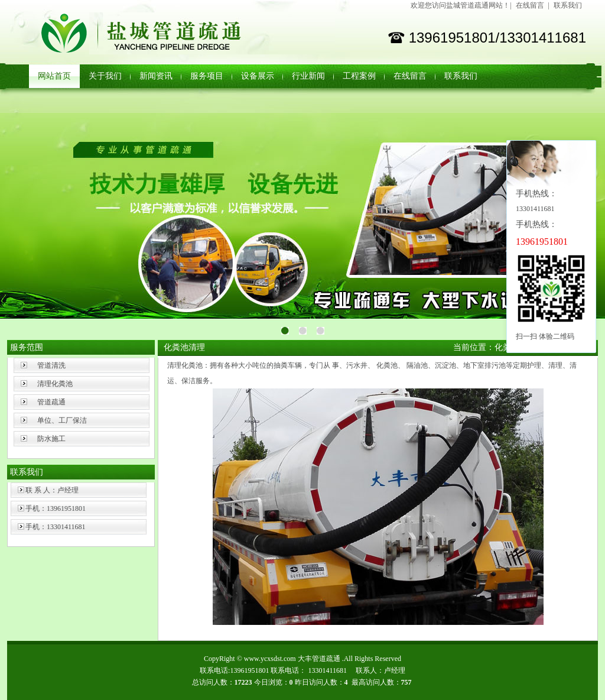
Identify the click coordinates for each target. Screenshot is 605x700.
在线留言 (530, 5)
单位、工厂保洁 (62, 420)
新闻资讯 (156, 76)
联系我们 (568, 5)
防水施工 (51, 439)
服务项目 (207, 76)
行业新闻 (308, 76)
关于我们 (105, 76)
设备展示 (258, 76)
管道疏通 (51, 402)
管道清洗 (51, 365)
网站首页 (54, 76)
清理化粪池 (55, 384)
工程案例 (359, 76)
